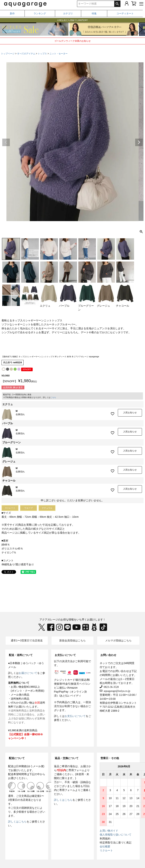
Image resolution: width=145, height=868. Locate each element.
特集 (94, 14)
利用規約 (105, 839)
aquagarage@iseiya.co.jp (116, 691)
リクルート (106, 850)
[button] (141, 30)
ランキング (40, 14)
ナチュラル (47, 508)
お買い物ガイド (109, 831)
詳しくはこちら (17, 822)
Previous (6, 142)
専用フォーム (76, 770)
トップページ (8, 54)
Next (139, 142)
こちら (53, 397)
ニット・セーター (59, 54)
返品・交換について (67, 758)
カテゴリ (68, 14)
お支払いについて (65, 655)
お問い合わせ (108, 655)
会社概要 (105, 846)
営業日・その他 (110, 758)
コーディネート (125, 14)
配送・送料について (21, 655)
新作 (12, 14)
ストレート (10, 508)
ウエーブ (29, 508)
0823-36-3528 (110, 687)
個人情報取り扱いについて (116, 835)
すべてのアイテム (26, 54)
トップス (42, 54)
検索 (117, 4)
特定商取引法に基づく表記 (116, 843)
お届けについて (28, 673)
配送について (17, 758)
